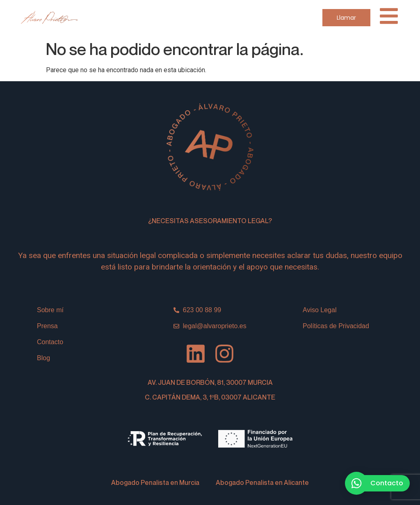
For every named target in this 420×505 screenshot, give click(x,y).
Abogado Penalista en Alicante (262, 482)
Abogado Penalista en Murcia (155, 482)
